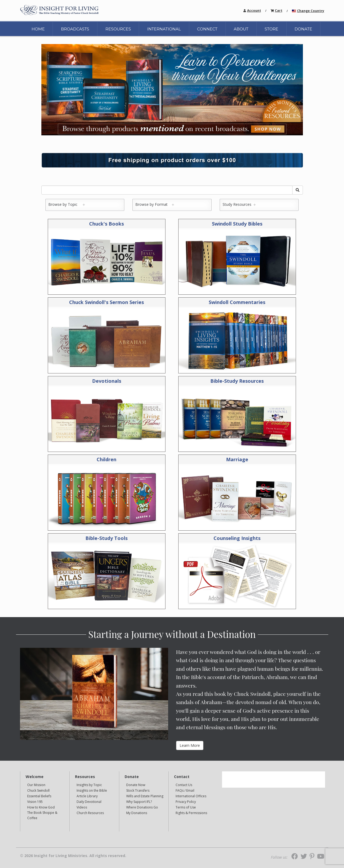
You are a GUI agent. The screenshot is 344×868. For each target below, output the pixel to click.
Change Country (311, 11)
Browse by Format (154, 204)
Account (254, 11)
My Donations (137, 813)
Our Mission (36, 785)
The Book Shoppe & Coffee (42, 815)
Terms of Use (186, 807)
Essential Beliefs (39, 796)
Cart (279, 11)
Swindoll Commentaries (237, 302)
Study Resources (238, 204)
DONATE (303, 29)
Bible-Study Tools (106, 538)
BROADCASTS (75, 29)
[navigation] (254, 10)
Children (106, 459)
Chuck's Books (106, 224)
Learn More (190, 745)
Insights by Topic (89, 785)
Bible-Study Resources (237, 381)
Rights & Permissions (191, 813)
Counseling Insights (237, 538)
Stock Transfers (138, 790)
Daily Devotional (89, 802)
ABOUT (241, 29)
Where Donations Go (142, 807)
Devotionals (107, 381)
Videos (82, 807)
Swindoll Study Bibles (237, 224)
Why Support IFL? (139, 802)
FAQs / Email (185, 790)
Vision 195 (35, 802)
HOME (38, 29)
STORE (272, 29)
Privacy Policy (186, 802)
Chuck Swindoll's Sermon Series (106, 302)
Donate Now (136, 785)
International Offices (191, 796)
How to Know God (41, 807)
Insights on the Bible (92, 790)
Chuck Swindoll (38, 790)
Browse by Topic (66, 204)
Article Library (87, 796)
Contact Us (184, 785)
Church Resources (90, 813)
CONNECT (207, 29)
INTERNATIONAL (164, 29)
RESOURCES (118, 29)
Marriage (237, 459)
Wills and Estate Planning (145, 796)
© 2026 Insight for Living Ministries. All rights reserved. (73, 856)
